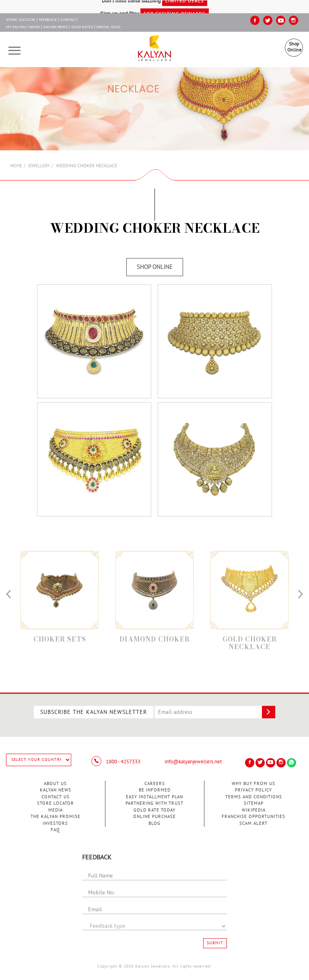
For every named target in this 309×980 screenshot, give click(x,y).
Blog (154, 823)
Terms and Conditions (254, 797)
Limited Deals (185, 6)
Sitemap (254, 803)
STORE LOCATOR (21, 20)
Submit (215, 943)
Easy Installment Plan (154, 797)
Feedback (48, 20)
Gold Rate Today (154, 810)
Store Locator (56, 803)
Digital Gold (108, 27)
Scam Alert (253, 823)
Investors (55, 823)
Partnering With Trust (154, 803)
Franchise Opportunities (253, 817)
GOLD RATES (82, 27)
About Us (55, 784)
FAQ (55, 830)
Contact (69, 20)
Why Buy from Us (253, 784)
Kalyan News (56, 27)
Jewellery (39, 166)
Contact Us (56, 797)
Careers (155, 784)
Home (16, 166)
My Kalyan (16, 27)
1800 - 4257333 (116, 762)
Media (34, 27)
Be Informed (155, 790)
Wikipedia (254, 810)
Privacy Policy (253, 790)
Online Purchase (154, 817)
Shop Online (294, 47)
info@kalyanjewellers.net (193, 762)
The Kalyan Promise (56, 817)
